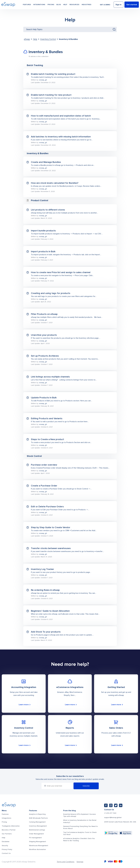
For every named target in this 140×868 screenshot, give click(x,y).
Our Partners (7, 834)
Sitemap (80, 862)
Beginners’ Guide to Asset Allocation (50, 611)
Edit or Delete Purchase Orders (47, 507)
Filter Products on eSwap (44, 314)
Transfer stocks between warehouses (51, 548)
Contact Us (6, 853)
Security (5, 846)
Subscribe (86, 786)
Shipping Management (38, 842)
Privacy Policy (7, 849)
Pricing (51, 5)
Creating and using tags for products (51, 293)
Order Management (36, 834)
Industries (86, 5)
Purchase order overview (44, 465)
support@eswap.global (113, 818)
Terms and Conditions (66, 862)
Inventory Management (38, 826)
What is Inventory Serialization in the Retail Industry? (80, 821)
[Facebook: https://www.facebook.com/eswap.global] (106, 805)
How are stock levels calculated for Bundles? (55, 183)
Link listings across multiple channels (50, 377)
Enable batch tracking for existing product (53, 74)
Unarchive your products (44, 335)
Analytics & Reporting (37, 814)
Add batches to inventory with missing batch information (61, 137)
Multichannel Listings (37, 830)
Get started (132, 5)
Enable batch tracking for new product (51, 95)
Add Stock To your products (46, 632)
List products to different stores (48, 210)
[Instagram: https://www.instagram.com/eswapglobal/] (111, 805)
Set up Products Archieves (45, 356)
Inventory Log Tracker (42, 569)
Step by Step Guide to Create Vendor (51, 527)
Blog (59, 5)
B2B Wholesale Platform (38, 818)
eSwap (27, 39)
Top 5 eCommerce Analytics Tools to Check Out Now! (80, 833)
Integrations (39, 5)
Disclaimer (6, 842)
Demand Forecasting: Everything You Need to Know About (80, 827)
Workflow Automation (37, 849)
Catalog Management (37, 822)
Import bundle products (43, 231)
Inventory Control (48, 39)
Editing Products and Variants (47, 418)
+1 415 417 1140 (110, 813)
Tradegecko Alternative (11, 826)
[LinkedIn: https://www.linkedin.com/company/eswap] (121, 805)
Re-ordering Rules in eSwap (45, 590)
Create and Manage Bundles (46, 162)
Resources (74, 5)
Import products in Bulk (43, 252)
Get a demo (105, 5)
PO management (35, 838)
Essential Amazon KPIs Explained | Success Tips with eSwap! (79, 815)
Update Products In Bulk (44, 398)
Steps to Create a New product (47, 439)
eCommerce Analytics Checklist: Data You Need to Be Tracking (79, 840)
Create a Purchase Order (44, 486)
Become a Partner (9, 830)
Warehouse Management (39, 846)
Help (65, 5)
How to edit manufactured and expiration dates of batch (61, 116)
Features (27, 5)
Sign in (118, 5)
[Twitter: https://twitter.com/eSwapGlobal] (116, 805)
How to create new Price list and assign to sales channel (61, 272)
